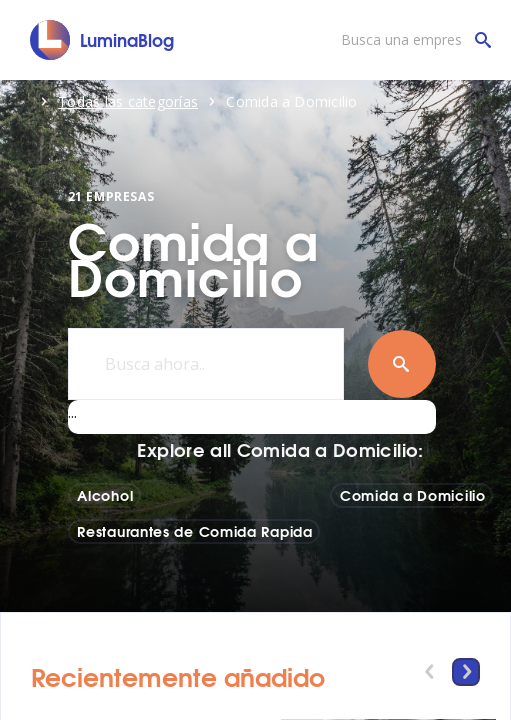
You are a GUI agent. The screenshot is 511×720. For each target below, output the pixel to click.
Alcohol (105, 495)
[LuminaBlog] (102, 40)
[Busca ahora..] (206, 364)
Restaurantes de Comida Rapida (194, 531)
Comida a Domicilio (413, 495)
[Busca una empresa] (411, 40)
